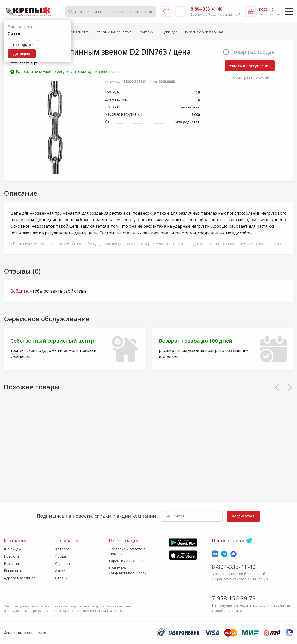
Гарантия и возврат (126, 561)
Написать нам (228, 541)
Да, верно (22, 54)
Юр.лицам (13, 549)
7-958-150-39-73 (234, 598)
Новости (11, 556)
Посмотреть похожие (250, 77)
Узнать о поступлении (250, 66)
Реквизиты (13, 571)
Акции (60, 571)
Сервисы (63, 563)
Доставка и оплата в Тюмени (127, 551)
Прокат (62, 556)
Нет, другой (23, 45)
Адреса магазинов (20, 578)
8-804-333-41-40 (234, 567)
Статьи (61, 578)
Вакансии (12, 563)
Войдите (19, 291)
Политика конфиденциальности (128, 570)
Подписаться (243, 516)
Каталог (62, 549)
